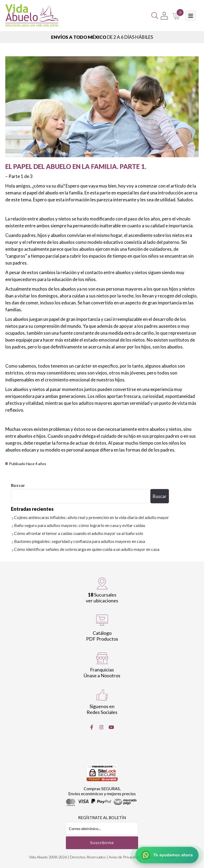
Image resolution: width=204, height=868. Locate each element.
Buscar (18, 485)
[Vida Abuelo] (32, 16)
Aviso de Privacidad (124, 857)
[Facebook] (92, 727)
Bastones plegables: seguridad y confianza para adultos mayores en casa (80, 541)
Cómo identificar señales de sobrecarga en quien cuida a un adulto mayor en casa (87, 549)
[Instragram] (101, 727)
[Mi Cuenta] (164, 16)
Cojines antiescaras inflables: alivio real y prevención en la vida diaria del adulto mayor (92, 517)
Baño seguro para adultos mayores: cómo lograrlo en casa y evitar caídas (80, 525)
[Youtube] (111, 727)
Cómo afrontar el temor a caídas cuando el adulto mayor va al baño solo (79, 533)
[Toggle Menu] (191, 16)
